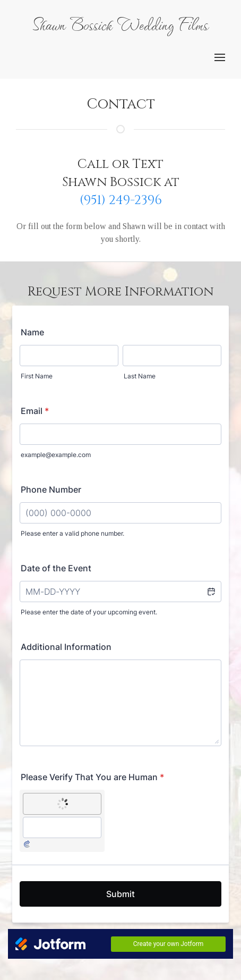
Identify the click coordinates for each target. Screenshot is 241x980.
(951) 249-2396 (121, 200)
